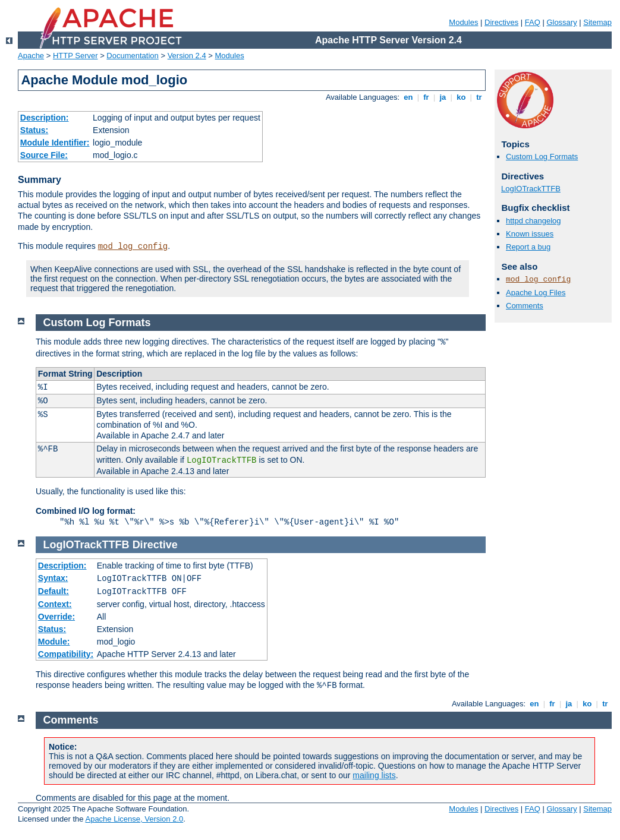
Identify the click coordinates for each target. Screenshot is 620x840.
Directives (501, 22)
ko (461, 97)
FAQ (533, 22)
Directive (155, 545)
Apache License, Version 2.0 (134, 819)
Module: (54, 642)
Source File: (44, 155)
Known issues (530, 234)
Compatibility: (66, 654)
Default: (53, 591)
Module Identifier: (55, 143)
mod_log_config (133, 247)
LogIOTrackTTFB (531, 189)
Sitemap (597, 22)
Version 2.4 (187, 56)
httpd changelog (534, 221)
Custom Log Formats (542, 157)
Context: (55, 604)
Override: (56, 617)
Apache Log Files (536, 293)
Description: (45, 118)
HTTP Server (75, 56)
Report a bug (528, 247)
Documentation (132, 56)
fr (427, 97)
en (408, 97)
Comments (525, 306)
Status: (34, 130)
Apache (31, 56)
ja (443, 97)
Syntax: (53, 578)
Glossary (561, 22)
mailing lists (374, 775)
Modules (463, 22)
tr (479, 97)
